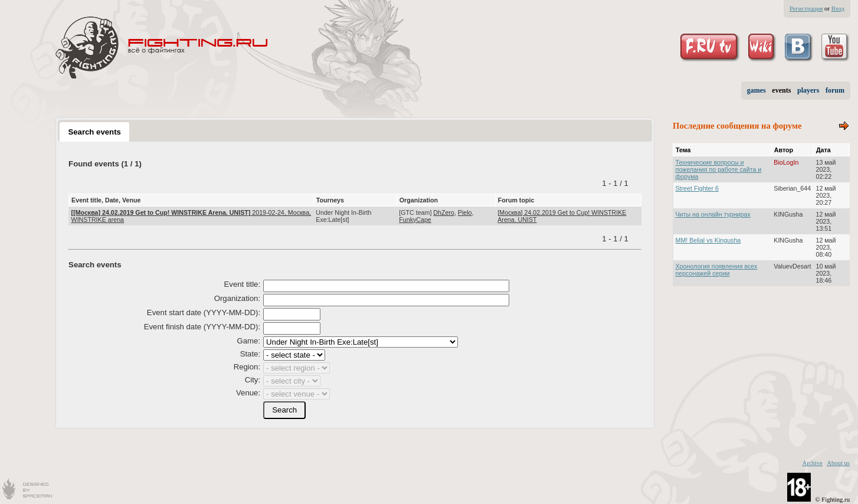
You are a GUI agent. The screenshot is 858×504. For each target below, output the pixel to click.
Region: (247, 367)
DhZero (444, 212)
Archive (812, 463)
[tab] (94, 132)
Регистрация (806, 9)
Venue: (248, 393)
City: (253, 380)
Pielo (465, 212)
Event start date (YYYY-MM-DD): (204, 312)
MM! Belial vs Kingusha (708, 240)
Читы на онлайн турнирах (713, 214)
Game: (249, 341)
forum (835, 90)
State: (250, 354)
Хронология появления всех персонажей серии (717, 270)
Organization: (237, 298)
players (808, 90)
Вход (838, 9)
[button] (284, 410)
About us (838, 463)
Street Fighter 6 (697, 188)
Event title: (243, 284)
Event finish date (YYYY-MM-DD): (202, 327)
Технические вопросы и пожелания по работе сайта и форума (719, 169)
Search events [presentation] (94, 132)
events (781, 90)
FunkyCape (415, 220)
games (757, 90)
